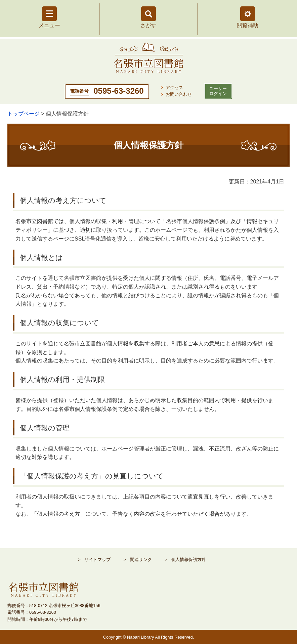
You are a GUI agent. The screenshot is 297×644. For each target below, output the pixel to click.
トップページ (24, 114)
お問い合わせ (179, 94)
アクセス (174, 88)
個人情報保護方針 (188, 560)
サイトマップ (97, 560)
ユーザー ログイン (218, 91)
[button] (248, 14)
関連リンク (141, 560)
